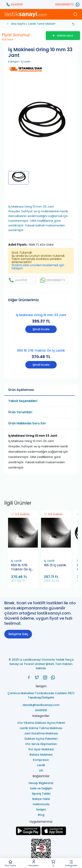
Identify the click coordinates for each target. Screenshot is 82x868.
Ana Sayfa (10, 863)
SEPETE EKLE (63, 36)
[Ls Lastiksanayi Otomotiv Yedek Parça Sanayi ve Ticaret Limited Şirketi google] (28, 834)
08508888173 (64, 5)
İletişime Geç (18, 634)
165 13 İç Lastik (55, 565)
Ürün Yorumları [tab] (20, 412)
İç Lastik (26, 62)
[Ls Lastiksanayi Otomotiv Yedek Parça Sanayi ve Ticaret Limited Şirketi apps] (54, 834)
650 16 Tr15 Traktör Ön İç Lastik (41, 351)
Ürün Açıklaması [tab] (21, 390)
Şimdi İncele (41, 329)
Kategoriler (71, 863)
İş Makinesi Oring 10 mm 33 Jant (41, 315)
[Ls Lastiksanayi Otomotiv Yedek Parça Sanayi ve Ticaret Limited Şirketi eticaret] (41, 851)
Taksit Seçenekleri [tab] (23, 401)
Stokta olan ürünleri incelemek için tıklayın (38, 267)
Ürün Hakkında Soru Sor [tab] (27, 423)
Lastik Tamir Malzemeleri (45, 24)
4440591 (17, 5)
